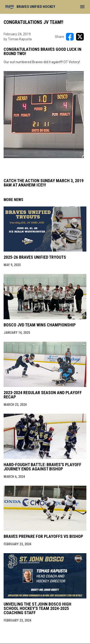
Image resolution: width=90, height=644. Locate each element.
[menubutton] (82, 7)
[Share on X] (80, 37)
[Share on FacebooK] (70, 37)
